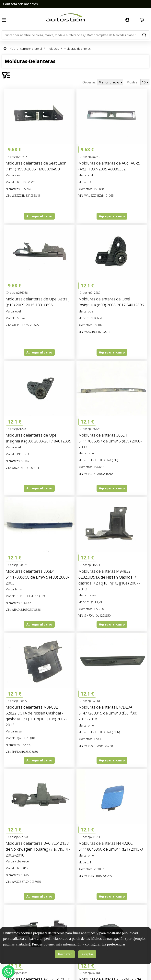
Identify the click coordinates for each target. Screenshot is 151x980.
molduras (53, 49)
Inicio (12, 49)
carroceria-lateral (31, 49)
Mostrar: (133, 82)
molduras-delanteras (77, 49)
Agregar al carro (39, 216)
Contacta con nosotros (20, 4)
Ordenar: (90, 82)
